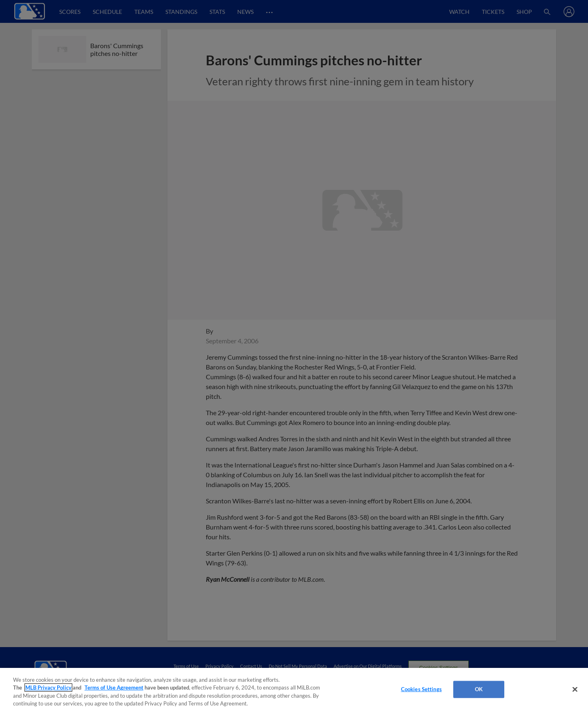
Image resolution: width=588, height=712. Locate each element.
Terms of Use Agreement (114, 688)
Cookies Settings (421, 689)
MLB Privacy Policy (48, 688)
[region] (294, 690)
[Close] (575, 689)
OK (479, 689)
